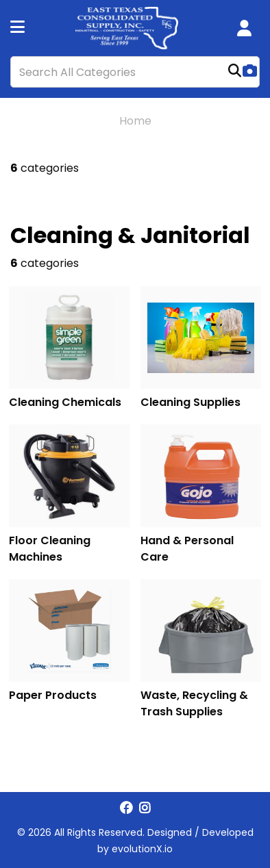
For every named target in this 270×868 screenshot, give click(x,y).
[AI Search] (250, 72)
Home (135, 121)
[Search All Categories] (135, 72)
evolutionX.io (142, 849)
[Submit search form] (235, 72)
